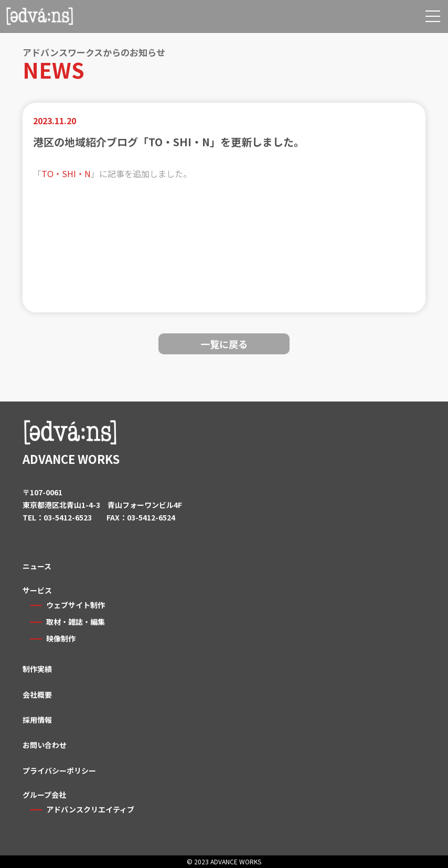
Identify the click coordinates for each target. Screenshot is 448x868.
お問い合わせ (45, 745)
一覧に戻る (224, 344)
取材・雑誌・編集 (76, 622)
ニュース (37, 566)
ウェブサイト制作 (76, 605)
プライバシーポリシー (59, 771)
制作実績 (37, 669)
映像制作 (61, 638)
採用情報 (37, 720)
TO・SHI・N (66, 173)
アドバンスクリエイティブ (90, 809)
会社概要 (37, 695)
